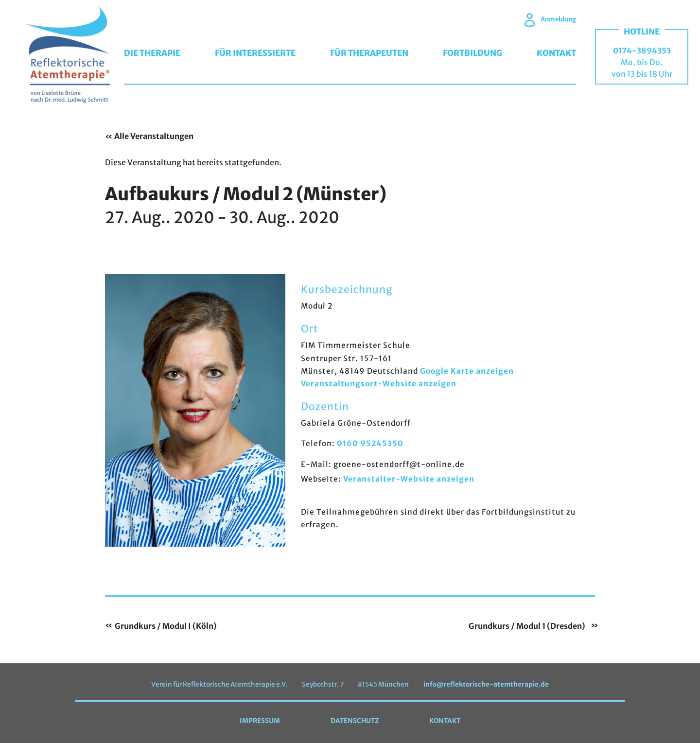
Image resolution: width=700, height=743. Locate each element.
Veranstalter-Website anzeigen (409, 479)
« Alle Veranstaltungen (149, 136)
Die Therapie (152, 53)
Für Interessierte (255, 53)
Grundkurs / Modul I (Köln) (166, 626)
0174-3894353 (642, 51)
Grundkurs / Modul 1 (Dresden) (527, 626)
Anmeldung (550, 19)
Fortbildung (472, 53)
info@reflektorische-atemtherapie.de (486, 684)
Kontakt (556, 53)
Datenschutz (355, 721)
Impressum (260, 721)
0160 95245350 (370, 443)
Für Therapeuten (369, 53)
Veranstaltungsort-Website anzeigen (379, 384)
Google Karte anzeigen (467, 371)
